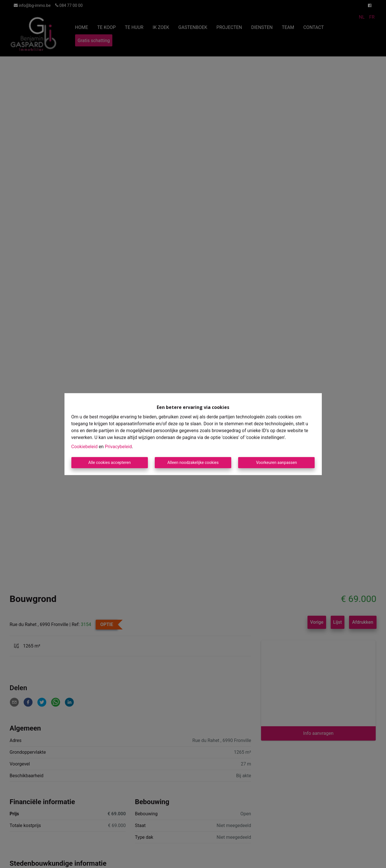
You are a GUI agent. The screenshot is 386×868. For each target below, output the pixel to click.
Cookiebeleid (85, 447)
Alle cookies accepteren (109, 462)
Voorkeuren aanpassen (276, 462)
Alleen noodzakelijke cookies (193, 462)
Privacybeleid (118, 447)
